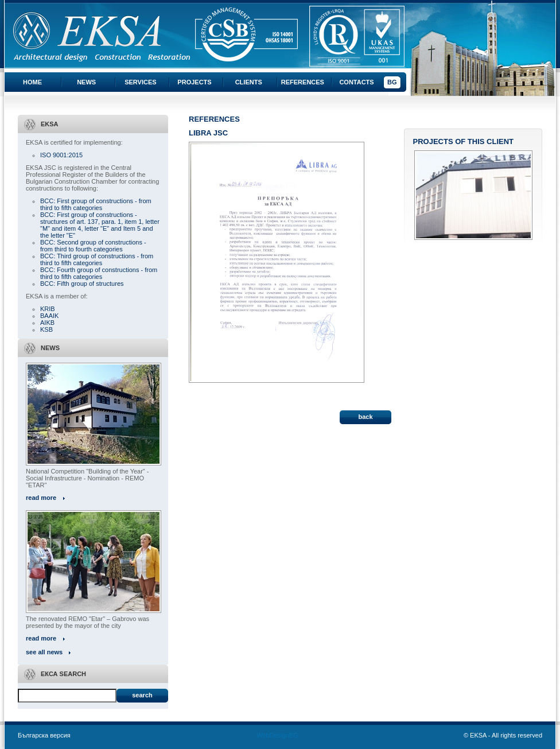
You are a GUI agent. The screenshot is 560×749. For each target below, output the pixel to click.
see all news (44, 652)
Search (142, 695)
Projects (194, 82)
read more (41, 498)
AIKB (47, 323)
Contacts (356, 82)
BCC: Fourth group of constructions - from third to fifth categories (99, 273)
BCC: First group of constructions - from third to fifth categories (96, 204)
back (365, 417)
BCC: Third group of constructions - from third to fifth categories (97, 259)
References (303, 82)
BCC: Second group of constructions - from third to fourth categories (93, 246)
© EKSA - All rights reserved (503, 735)
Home (32, 82)
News (86, 82)
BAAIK (49, 316)
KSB (46, 329)
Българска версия (44, 735)
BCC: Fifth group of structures (82, 284)
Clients (249, 82)
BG (392, 82)
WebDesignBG (277, 735)
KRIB (48, 309)
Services (140, 82)
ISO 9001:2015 (61, 155)
